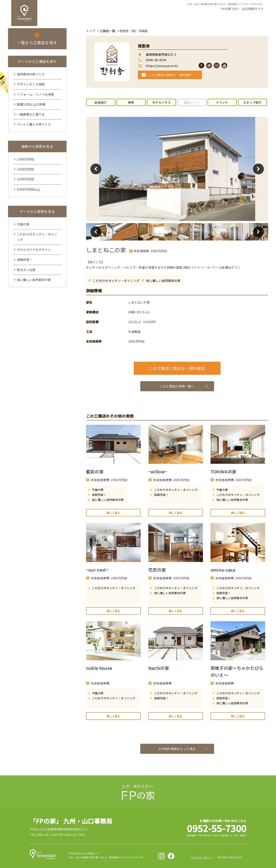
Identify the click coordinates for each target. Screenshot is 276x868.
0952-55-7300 (217, 828)
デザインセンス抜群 (31, 84)
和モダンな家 (26, 270)
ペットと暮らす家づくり (34, 124)
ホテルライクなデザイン (34, 250)
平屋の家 (98, 490)
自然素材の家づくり (31, 74)
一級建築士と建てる (31, 114)
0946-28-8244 (156, 60)
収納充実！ (99, 495)
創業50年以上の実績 (31, 104)
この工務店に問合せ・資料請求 (170, 75)
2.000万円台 (26, 169)
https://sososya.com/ (162, 66)
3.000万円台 (26, 179)
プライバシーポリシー (202, 857)
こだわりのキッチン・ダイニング (116, 281)
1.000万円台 (26, 159)
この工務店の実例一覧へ (177, 386)
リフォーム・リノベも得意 (36, 94)
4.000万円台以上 (29, 189)
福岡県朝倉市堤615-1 (161, 54)
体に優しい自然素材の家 (163, 281)
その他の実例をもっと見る (177, 749)
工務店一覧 (108, 31)
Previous (96, 169)
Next (258, 169)
